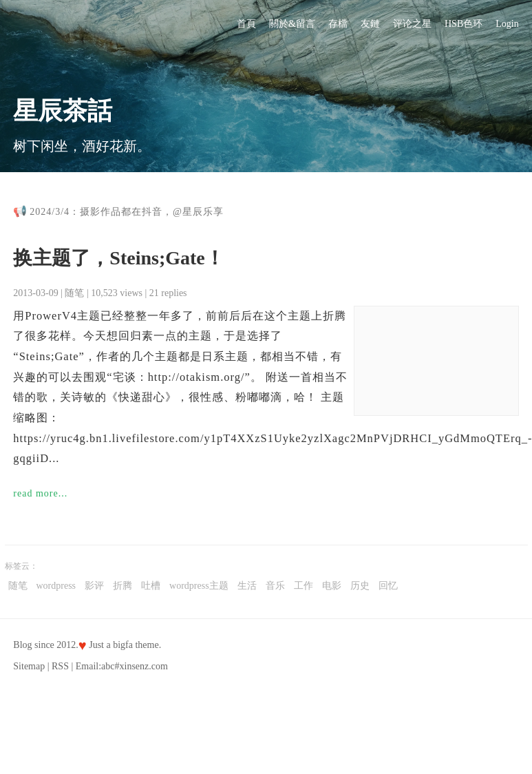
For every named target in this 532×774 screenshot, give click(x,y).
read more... (40, 493)
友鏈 (370, 24)
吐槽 (151, 586)
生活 (247, 586)
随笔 (74, 293)
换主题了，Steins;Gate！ (118, 258)
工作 (304, 586)
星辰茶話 (63, 111)
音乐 (275, 586)
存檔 (338, 24)
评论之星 (412, 24)
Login (507, 24)
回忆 (388, 586)
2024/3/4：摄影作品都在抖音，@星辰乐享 (127, 212)
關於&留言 (292, 24)
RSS (60, 666)
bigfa (123, 645)
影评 (94, 586)
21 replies (168, 293)
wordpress (56, 586)
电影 (332, 586)
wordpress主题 (199, 586)
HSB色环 (464, 24)
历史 (360, 586)
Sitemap (29, 666)
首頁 (246, 24)
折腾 (123, 586)
